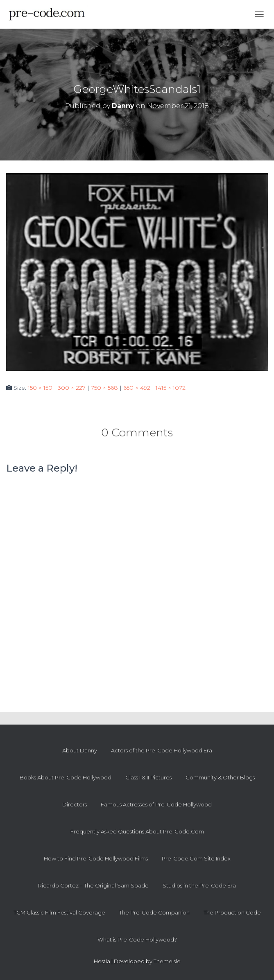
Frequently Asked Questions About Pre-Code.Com (137, 831)
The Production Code (232, 912)
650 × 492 (137, 388)
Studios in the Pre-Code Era (199, 885)
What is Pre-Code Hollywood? (137, 939)
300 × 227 (72, 388)
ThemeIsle (167, 961)
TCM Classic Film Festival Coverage (59, 912)
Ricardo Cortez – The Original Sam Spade (93, 885)
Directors (75, 804)
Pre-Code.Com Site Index (196, 858)
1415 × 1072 (171, 388)
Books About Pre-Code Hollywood (66, 777)
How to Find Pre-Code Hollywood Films (96, 858)
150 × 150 (40, 388)
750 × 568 (104, 388)
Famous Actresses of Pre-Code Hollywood (156, 804)
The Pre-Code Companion (154, 912)
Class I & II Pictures (148, 777)
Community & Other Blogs (220, 777)
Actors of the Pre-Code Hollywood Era (162, 750)
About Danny (80, 750)
